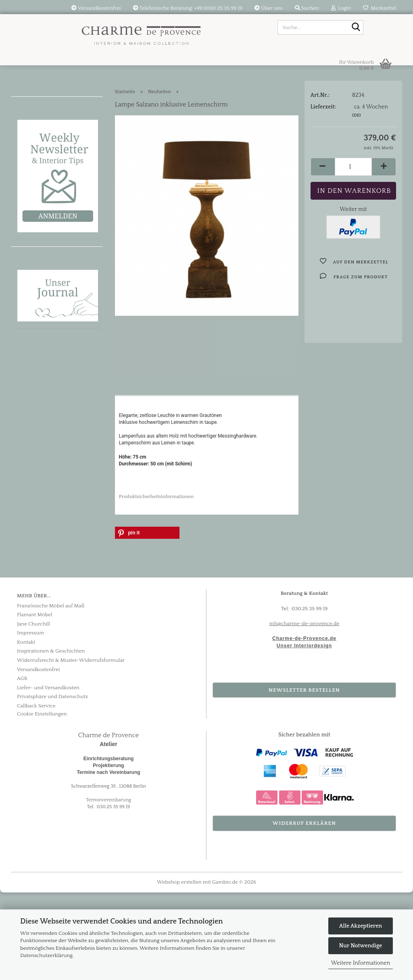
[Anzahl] (354, 187)
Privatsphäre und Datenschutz (52, 784)
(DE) (356, 136)
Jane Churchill (33, 711)
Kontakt (26, 729)
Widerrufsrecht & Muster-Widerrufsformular (71, 747)
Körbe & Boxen (42, 365)
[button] (323, 187)
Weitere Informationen (361, 963)
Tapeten (30, 402)
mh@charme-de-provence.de (305, 711)
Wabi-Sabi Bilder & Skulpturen (48, 209)
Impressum (30, 720)
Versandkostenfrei (96, 8)
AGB (22, 765)
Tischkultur (35, 309)
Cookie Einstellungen (42, 801)
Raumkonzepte (42, 252)
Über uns (268, 8)
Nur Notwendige (361, 946)
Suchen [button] (307, 8)
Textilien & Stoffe (45, 166)
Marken (29, 271)
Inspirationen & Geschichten (51, 738)
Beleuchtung (38, 185)
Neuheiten (34, 110)
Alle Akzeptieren (361, 926)
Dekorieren (35, 327)
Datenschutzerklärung (46, 955)
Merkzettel (380, 8)
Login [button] (341, 8)
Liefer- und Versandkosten (48, 775)
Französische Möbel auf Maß (51, 693)
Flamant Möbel (41, 147)
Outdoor (31, 384)
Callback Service (36, 793)
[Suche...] (356, 28)
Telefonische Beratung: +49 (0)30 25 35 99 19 (188, 8)
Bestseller (33, 346)
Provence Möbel (43, 129)
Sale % (27, 233)
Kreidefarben (39, 290)
